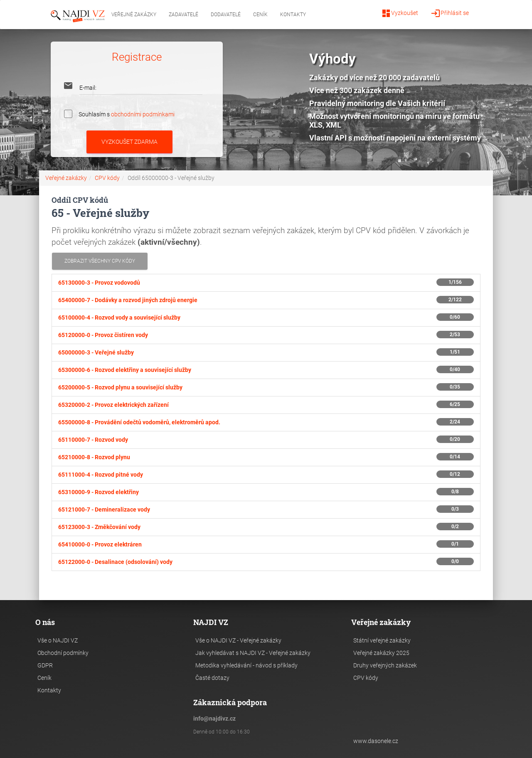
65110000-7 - (93, 440)
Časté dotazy (212, 678)
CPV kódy (107, 178)
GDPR (45, 665)
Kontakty (293, 15)
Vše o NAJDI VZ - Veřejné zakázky (238, 640)
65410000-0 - (100, 544)
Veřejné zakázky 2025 (381, 653)
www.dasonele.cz (376, 741)
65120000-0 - (103, 335)
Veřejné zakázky (134, 15)
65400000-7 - (128, 300)
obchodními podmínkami (143, 114)
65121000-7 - (104, 509)
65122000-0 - (115, 562)
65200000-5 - (120, 387)
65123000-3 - (99, 527)
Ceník (260, 15)
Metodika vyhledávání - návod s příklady (246, 665)
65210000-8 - (94, 457)
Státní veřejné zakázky (382, 640)
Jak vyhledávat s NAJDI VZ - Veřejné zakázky (253, 653)
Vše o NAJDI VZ (58, 640)
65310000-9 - (99, 492)
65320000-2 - (113, 405)
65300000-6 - (125, 370)
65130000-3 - (99, 283)
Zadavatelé (183, 15)
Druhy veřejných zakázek (385, 665)
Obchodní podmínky (63, 653)
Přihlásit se (450, 13)
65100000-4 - (119, 317)
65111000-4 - (101, 475)
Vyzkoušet (400, 13)
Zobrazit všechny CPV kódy (100, 261)
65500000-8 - (139, 422)
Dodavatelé (226, 15)
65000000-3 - (96, 352)
